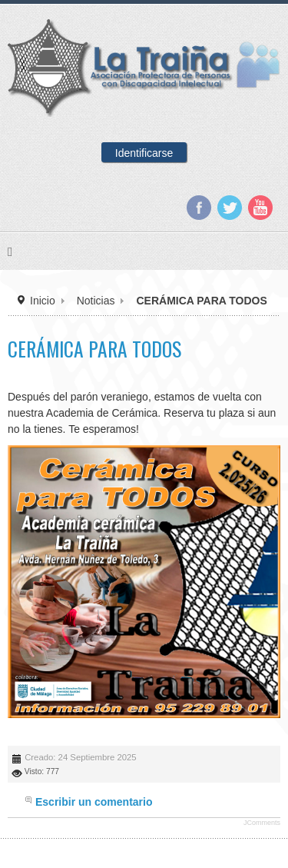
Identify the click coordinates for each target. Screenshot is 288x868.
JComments (262, 823)
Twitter (230, 208)
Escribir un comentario (94, 802)
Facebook (199, 208)
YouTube (260, 208)
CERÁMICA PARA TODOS (94, 349)
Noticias (96, 301)
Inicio (43, 301)
